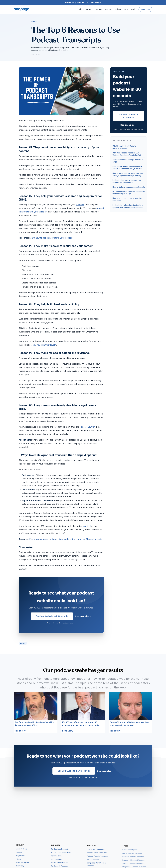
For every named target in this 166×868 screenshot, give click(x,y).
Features (98, 9)
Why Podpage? (85, 9)
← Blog (34, 21)
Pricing (119, 9)
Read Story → (21, 731)
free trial (87, 526)
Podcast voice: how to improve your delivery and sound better (127, 181)
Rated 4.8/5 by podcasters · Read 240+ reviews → (83, 3)
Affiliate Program (22, 866)
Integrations (20, 859)
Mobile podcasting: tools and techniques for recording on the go (129, 193)
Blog (126, 9)
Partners (19, 856)
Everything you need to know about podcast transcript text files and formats (66, 539)
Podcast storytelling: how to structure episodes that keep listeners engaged (128, 206)
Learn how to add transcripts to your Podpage (51, 238)
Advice (23, 643)
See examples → (83, 616)
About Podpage (22, 852)
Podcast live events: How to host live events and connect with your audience (129, 168)
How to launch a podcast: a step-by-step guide (127, 199)
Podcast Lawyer (87, 427)
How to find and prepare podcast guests (129, 187)
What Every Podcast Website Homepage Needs (124, 147)
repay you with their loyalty (43, 345)
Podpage (80, 205)
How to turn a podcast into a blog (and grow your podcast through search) (128, 174)
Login (134, 9)
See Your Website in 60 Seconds (52, 616)
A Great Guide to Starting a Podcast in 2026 (128, 161)
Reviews (109, 9)
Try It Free (145, 9)
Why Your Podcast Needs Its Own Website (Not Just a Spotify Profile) (127, 154)
